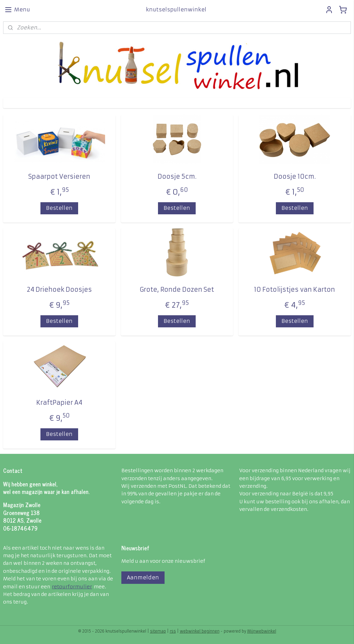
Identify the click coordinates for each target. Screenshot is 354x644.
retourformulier (72, 587)
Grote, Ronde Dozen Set (177, 290)
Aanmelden (143, 577)
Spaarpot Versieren (59, 176)
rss (173, 631)
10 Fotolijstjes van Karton (295, 290)
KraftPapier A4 (59, 403)
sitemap (158, 631)
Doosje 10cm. (295, 176)
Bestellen (59, 208)
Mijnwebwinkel (262, 631)
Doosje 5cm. (177, 176)
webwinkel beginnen (200, 631)
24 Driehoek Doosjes (59, 290)
